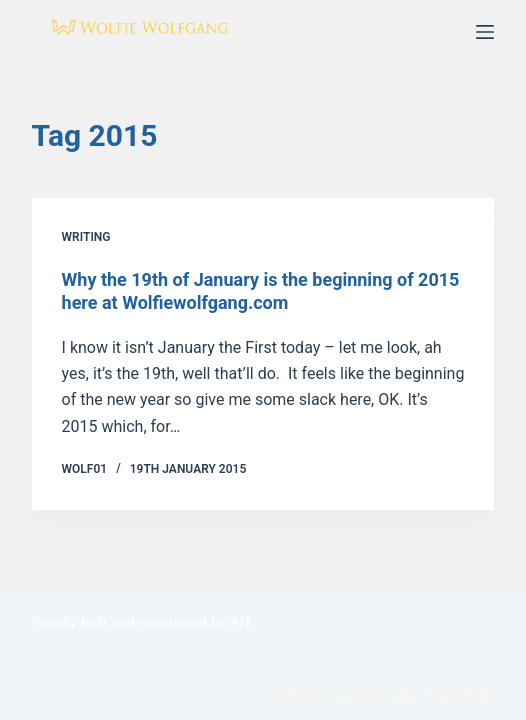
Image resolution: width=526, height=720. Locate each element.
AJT (241, 623)
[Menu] (485, 32)
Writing (86, 237)
